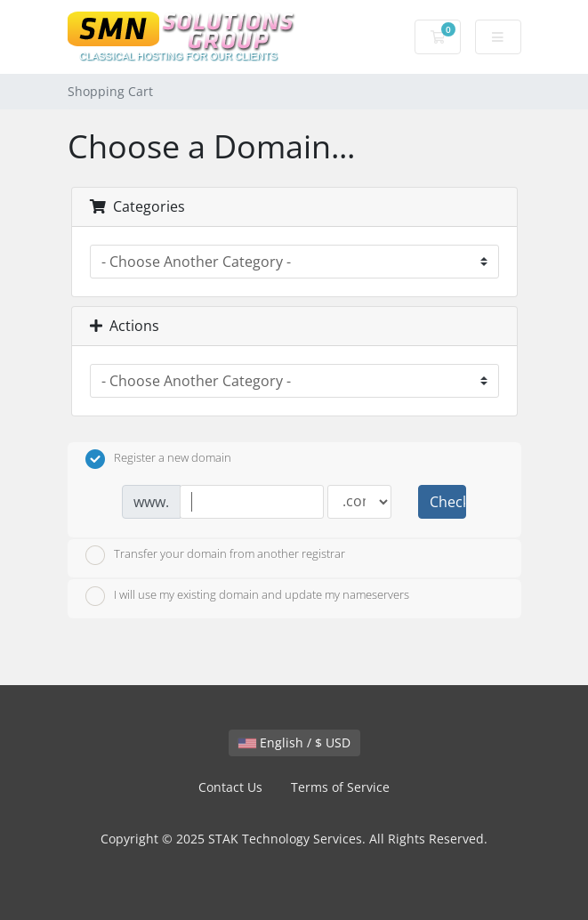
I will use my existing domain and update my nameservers (247, 596)
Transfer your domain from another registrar (215, 555)
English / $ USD (294, 742)
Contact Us (230, 787)
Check (447, 502)
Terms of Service (340, 787)
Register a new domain (158, 459)
